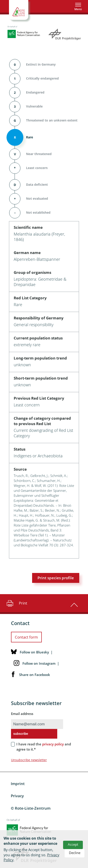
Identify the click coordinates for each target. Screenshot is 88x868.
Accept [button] (73, 844)
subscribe (21, 734)
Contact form (26, 637)
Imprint (18, 784)
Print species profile (56, 578)
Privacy (17, 796)
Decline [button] (75, 853)
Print (16, 603)
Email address (22, 714)
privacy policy (53, 744)
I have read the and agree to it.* (44, 747)
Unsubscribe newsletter (29, 760)
